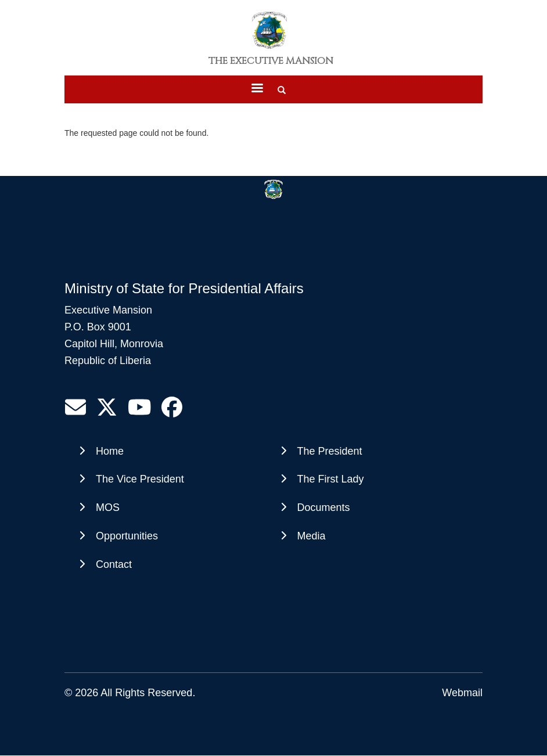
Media (312, 536)
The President (330, 451)
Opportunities (127, 536)
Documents (324, 507)
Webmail (462, 693)
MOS (108, 507)
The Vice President (140, 479)
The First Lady (331, 479)
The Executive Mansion (271, 61)
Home (110, 451)
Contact (114, 564)
